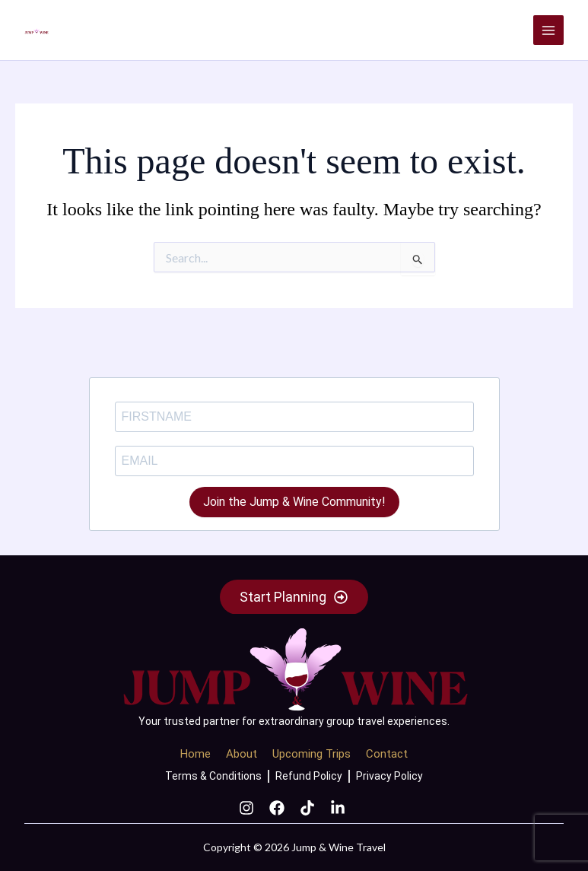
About (242, 754)
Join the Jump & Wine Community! (294, 502)
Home (195, 754)
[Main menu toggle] (548, 30)
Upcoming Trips (311, 754)
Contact (387, 754)
